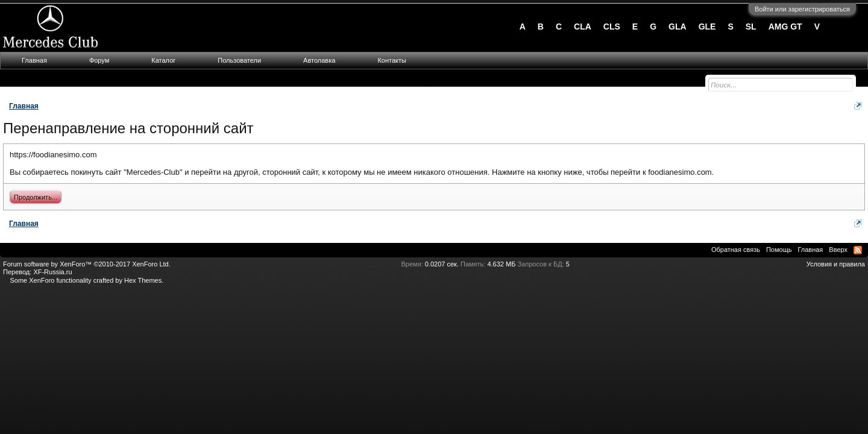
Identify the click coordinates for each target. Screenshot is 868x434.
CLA (583, 27)
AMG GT (785, 27)
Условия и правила (836, 264)
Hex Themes (143, 280)
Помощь (779, 250)
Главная (34, 60)
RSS (858, 250)
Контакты (392, 60)
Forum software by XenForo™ (87, 264)
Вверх (838, 250)
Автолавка (319, 60)
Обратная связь (736, 250)
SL (751, 27)
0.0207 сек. (442, 264)
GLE (707, 27)
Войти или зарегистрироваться (802, 9)
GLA (678, 27)
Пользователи (239, 60)
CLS (612, 27)
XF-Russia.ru (52, 272)
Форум (99, 60)
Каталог (163, 60)
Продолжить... (36, 197)
